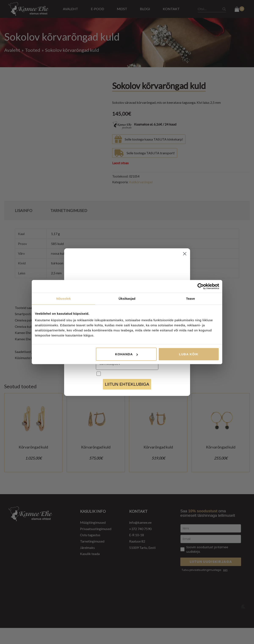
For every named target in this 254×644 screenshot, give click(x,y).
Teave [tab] (190, 298)
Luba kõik (189, 354)
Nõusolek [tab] (63, 298)
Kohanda (127, 354)
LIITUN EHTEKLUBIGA (127, 384)
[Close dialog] (185, 254)
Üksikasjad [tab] (127, 298)
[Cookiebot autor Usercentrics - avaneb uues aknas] (201, 286)
